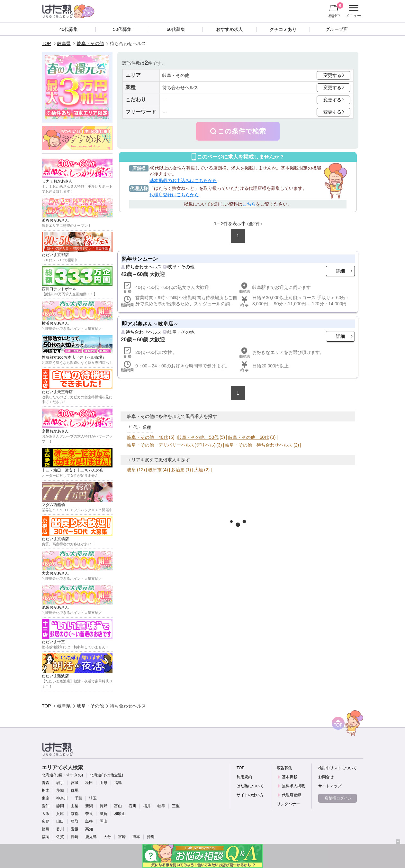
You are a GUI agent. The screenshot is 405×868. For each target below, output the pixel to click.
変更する (332, 75)
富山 (118, 806)
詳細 (340, 271)
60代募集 (176, 29)
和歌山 (120, 814)
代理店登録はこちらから (174, 195)
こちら (249, 204)
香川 (60, 829)
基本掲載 (290, 777)
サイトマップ (330, 786)
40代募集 (69, 29)
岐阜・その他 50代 (198, 437)
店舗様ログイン (338, 798)
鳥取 (75, 821)
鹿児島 (91, 837)
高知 (89, 829)
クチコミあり (283, 29)
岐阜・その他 (90, 43)
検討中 (336, 10)
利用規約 (244, 777)
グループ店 (337, 29)
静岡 (60, 806)
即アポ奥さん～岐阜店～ (150, 324)
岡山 (104, 821)
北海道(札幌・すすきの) (62, 775)
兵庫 (60, 814)
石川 (132, 806)
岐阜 (131, 470)
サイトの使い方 (250, 795)
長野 (104, 806)
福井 (147, 806)
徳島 (46, 829)
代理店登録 (292, 795)
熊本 (136, 837)
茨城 (60, 790)
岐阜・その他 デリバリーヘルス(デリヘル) (171, 445)
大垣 (199, 470)
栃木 (46, 790)
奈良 (89, 814)
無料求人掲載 (293, 786)
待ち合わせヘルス (144, 267)
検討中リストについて (337, 768)
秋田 (89, 783)
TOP (46, 43)
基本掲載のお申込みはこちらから (183, 180)
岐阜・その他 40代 (148, 437)
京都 (75, 814)
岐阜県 (64, 43)
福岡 (46, 837)
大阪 (46, 814)
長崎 (75, 837)
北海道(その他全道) (106, 775)
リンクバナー (288, 804)
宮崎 (122, 837)
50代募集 (122, 29)
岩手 (60, 783)
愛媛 (75, 829)
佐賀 (60, 837)
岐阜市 (155, 470)
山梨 (75, 806)
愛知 (46, 806)
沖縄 (151, 837)
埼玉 (93, 798)
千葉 (78, 798)
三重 (176, 806)
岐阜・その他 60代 (249, 437)
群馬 (75, 790)
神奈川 (62, 798)
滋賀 (104, 814)
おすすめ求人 (230, 29)
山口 (60, 821)
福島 (118, 783)
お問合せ (326, 777)
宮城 (75, 783)
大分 (107, 837)
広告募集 (284, 768)
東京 (46, 798)
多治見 (178, 470)
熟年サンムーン (140, 259)
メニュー (352, 11)
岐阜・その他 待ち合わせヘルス (259, 445)
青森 (46, 783)
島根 (89, 821)
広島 (46, 821)
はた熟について (250, 786)
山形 (104, 783)
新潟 (89, 806)
